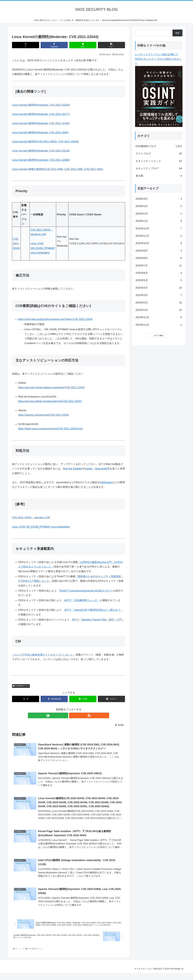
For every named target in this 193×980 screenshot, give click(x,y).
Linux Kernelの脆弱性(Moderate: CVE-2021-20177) (41, 114)
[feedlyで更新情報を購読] (65, 715)
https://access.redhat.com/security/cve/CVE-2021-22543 (50, 401)
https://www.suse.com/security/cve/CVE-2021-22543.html (50, 429)
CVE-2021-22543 (16, 244)
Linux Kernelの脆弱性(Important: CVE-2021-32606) (41, 160)
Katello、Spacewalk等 (97, 469)
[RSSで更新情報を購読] (72, 715)
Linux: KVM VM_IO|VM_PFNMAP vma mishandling (43, 248)
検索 (177, 33)
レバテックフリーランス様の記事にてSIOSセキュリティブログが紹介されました (158, 59)
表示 (161, 336)
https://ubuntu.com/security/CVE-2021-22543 (43, 415)
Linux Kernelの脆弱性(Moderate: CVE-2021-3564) (40, 133)
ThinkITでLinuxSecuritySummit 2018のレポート (86, 591)
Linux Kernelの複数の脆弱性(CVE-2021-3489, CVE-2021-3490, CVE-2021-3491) (58, 169)
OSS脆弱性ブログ (21, 686)
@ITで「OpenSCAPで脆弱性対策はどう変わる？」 (94, 610)
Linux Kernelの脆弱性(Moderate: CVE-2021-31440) (41, 123)
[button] (111, 45)
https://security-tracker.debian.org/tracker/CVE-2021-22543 (51, 387)
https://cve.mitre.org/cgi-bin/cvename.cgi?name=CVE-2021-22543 (55, 319)
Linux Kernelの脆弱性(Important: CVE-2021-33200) (41, 105)
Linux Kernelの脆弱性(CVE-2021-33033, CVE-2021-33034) (45, 142)
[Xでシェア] (26, 45)
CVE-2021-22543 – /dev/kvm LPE (31, 518)
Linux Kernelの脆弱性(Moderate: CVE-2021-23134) (41, 151)
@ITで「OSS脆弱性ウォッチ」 (82, 600)
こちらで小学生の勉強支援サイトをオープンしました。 (44, 655)
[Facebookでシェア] (54, 45)
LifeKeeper (106, 482)
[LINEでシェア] (83, 45)
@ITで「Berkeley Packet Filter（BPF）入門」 (98, 620)
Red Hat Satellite (72, 469)
